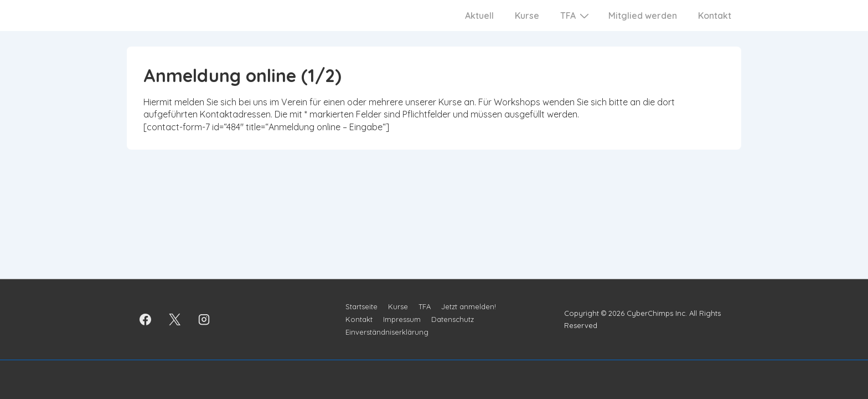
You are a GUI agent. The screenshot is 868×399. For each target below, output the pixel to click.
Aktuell (479, 16)
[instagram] (204, 319)
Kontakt (715, 16)
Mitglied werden (643, 16)
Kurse (527, 16)
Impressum (402, 319)
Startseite (361, 306)
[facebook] (146, 319)
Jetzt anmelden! (469, 306)
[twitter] (175, 319)
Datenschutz (453, 319)
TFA (576, 15)
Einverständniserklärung (387, 332)
